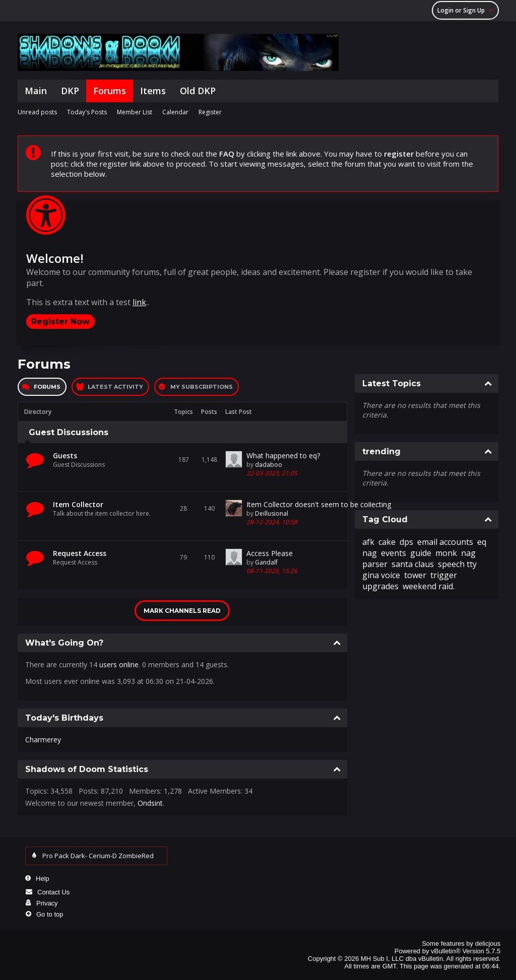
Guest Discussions (69, 432)
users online (119, 664)
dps (406, 542)
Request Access (80, 553)
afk (368, 542)
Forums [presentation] (47, 387)
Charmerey (43, 740)
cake (387, 542)
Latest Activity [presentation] (115, 387)
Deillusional (272, 513)
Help (43, 879)
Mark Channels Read (182, 611)
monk (446, 553)
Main (36, 91)
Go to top (50, 914)
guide (421, 553)
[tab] (42, 387)
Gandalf (266, 562)
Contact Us (53, 892)
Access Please (270, 553)
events (394, 553)
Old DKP (198, 91)
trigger (444, 575)
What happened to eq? (283, 456)
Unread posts (37, 112)
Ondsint (150, 803)
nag (468, 553)
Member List (135, 112)
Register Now (60, 322)
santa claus (413, 564)
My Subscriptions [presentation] (202, 387)
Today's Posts (87, 112)
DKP (70, 91)
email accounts (445, 542)
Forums (110, 91)
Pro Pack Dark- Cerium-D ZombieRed (101, 856)
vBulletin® (446, 951)
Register (210, 112)
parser (375, 564)
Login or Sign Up (467, 10)
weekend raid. (429, 586)
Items (153, 91)
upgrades (380, 586)
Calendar (175, 112)
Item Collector (78, 504)
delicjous (488, 943)
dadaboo (269, 465)
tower (415, 575)
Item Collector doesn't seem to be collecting (319, 504)
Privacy (47, 903)
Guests (65, 456)
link (139, 302)
